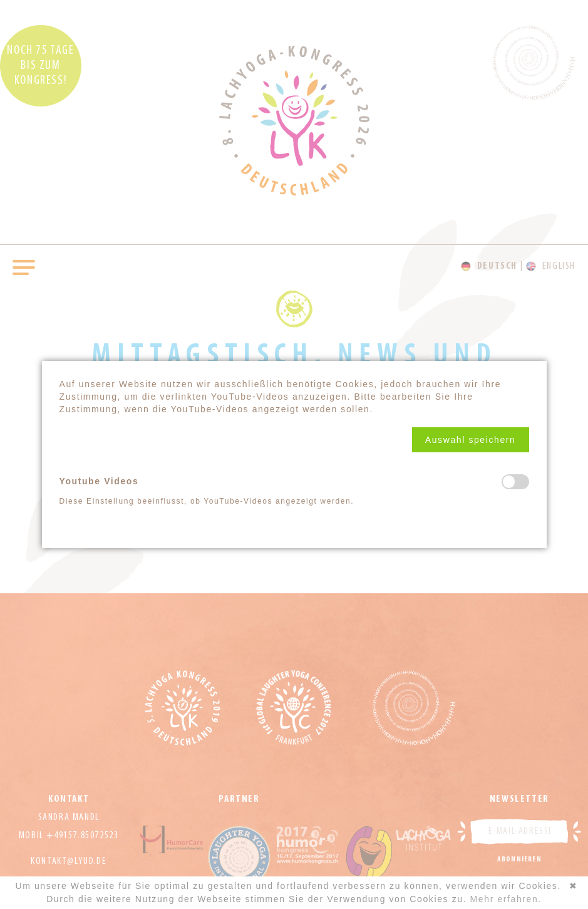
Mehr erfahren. (506, 899)
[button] (471, 440)
